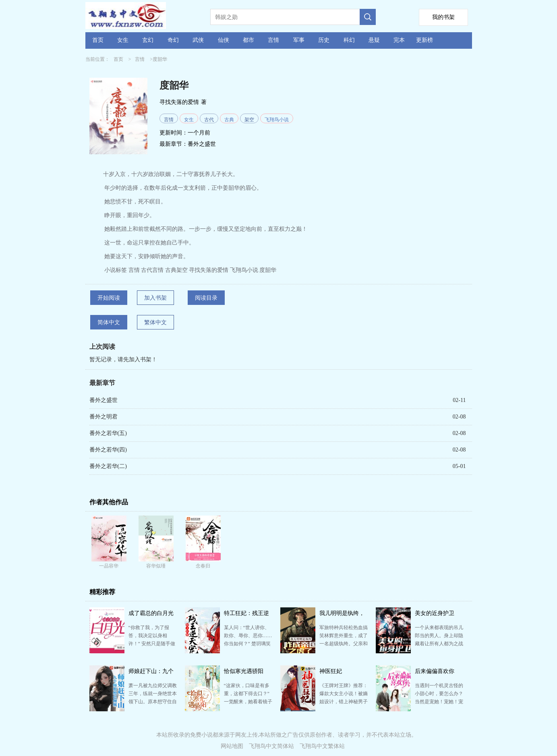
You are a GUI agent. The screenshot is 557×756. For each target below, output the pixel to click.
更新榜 (424, 40)
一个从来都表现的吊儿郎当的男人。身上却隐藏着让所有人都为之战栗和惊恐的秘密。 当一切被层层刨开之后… (439, 644)
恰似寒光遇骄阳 (244, 671)
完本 (399, 40)
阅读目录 (206, 298)
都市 (248, 40)
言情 (273, 40)
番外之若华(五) (108, 433)
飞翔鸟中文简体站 (271, 746)
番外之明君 (104, 417)
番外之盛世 (202, 144)
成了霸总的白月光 (151, 613)
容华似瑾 (156, 566)
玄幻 (148, 40)
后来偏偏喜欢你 (435, 671)
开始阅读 (109, 298)
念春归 (203, 566)
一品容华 (109, 566)
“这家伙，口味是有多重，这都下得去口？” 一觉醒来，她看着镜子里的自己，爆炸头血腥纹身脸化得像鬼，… (248, 702)
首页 (98, 40)
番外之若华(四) (108, 450)
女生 (123, 40)
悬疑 (374, 40)
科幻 (349, 40)
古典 (229, 120)
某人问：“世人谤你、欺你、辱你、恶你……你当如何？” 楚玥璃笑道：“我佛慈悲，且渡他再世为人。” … (248, 644)
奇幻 (173, 40)
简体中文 (109, 322)
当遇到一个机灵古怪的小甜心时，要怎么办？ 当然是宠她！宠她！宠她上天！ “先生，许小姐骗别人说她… (439, 702)
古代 (209, 120)
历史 (324, 40)
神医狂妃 (331, 671)
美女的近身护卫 (435, 613)
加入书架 (155, 298)
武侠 (198, 40)
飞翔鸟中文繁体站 (322, 746)
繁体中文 (155, 322)
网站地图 (232, 746)
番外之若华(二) (108, 466)
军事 (299, 40)
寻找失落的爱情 (179, 102)
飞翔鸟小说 (277, 120)
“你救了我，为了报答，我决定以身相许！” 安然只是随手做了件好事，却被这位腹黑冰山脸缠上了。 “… (153, 644)
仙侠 (224, 40)
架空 (249, 120)
